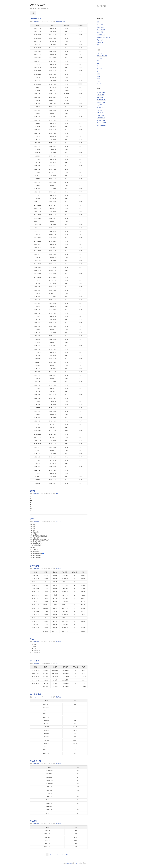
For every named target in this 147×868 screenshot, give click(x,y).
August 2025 (100, 95)
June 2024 (100, 107)
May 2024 (100, 110)
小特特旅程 (34, 566)
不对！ (99, 45)
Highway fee (100, 40)
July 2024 (100, 105)
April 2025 (100, 97)
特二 (32, 639)
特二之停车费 (35, 761)
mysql (98, 79)
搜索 (116, 6)
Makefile (99, 84)
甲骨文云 (99, 53)
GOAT (32, 491)
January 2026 (101, 92)
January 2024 (101, 120)
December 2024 (101, 100)
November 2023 (101, 125)
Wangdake (38, 5)
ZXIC (98, 81)
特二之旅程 (34, 661)
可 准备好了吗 (101, 35)
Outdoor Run (35, 19)
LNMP (99, 74)
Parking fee (100, 42)
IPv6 (98, 63)
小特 (32, 519)
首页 (33, 13)
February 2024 (101, 118)
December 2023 (101, 123)
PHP (98, 61)
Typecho (99, 58)
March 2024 (100, 115)
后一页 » (68, 854)
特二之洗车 (34, 821)
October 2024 (101, 102)
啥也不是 (58, 521)
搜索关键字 (97, 5)
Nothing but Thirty (61, 21)
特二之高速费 (35, 694)
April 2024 (100, 113)
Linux (98, 66)
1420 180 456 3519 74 (103, 37)
